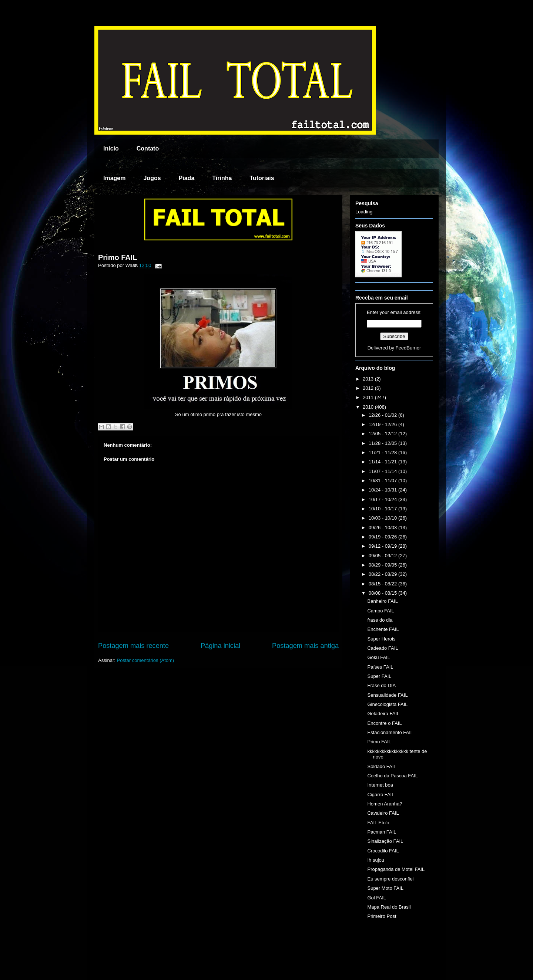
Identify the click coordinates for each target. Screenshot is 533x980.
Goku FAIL (378, 657)
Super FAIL (379, 676)
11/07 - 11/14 (383, 471)
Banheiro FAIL (382, 601)
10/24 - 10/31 (383, 490)
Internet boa (380, 785)
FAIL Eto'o (378, 823)
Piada (187, 178)
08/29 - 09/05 (383, 565)
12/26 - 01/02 (383, 415)
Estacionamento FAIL (390, 732)
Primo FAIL (118, 257)
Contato (148, 148)
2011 (369, 397)
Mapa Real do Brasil (389, 907)
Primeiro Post (382, 916)
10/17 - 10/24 (383, 499)
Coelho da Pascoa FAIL (393, 776)
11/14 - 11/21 (383, 462)
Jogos (152, 178)
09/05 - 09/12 (383, 556)
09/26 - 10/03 (383, 528)
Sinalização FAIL (385, 841)
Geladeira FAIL (383, 714)
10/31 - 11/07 (383, 481)
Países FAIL (380, 667)
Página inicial (220, 646)
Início (111, 148)
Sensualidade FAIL (387, 695)
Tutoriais (262, 178)
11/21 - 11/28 (383, 452)
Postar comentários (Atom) (146, 660)
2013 (369, 379)
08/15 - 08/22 (383, 584)
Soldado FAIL (382, 766)
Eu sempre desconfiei (390, 879)
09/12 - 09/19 (383, 546)
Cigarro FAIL (381, 795)
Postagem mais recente (133, 646)
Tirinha (222, 178)
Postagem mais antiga (305, 646)
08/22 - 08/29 (383, 574)
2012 (369, 388)
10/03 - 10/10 (383, 518)
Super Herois (381, 639)
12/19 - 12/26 (383, 424)
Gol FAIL (377, 898)
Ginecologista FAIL (387, 704)
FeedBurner (408, 348)
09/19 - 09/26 (383, 537)
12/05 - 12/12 (383, 434)
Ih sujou (376, 860)
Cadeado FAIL (383, 648)
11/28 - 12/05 (383, 443)
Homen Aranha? (385, 804)
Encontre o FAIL (384, 723)
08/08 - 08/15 (383, 593)
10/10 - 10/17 (383, 509)
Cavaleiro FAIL (383, 813)
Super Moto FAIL (385, 888)
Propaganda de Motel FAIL (396, 869)
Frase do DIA (381, 685)
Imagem (114, 178)
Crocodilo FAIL (383, 851)
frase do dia (380, 620)
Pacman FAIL (382, 832)
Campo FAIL (381, 611)
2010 (369, 407)
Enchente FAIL (383, 629)
